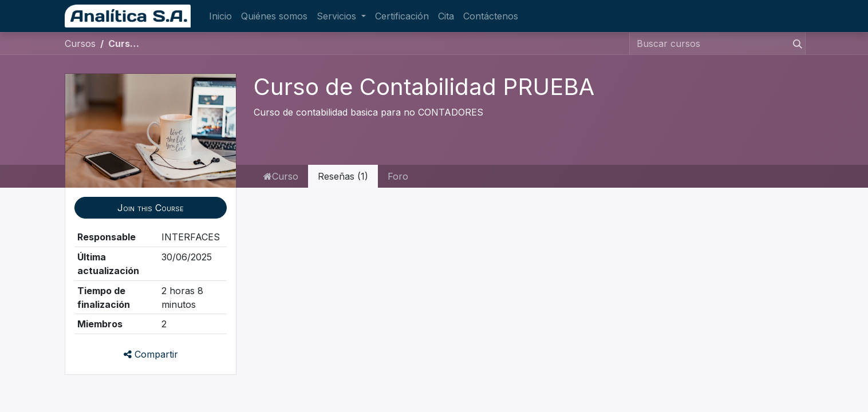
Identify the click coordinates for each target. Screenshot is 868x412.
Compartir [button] (151, 354)
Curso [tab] (281, 176)
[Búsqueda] (795, 43)
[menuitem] (220, 16)
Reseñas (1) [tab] (343, 176)
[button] (151, 208)
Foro (398, 176)
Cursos (80, 43)
